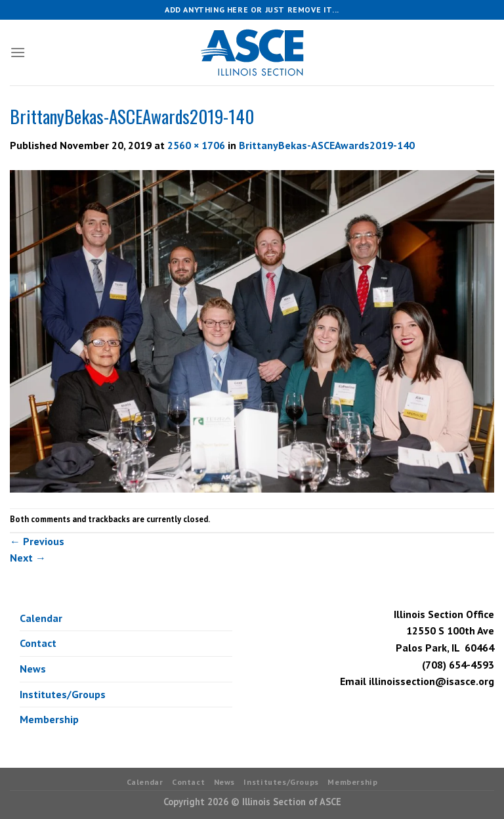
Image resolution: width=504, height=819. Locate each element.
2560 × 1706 (196, 145)
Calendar (41, 618)
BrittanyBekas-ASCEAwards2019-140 (327, 145)
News (33, 669)
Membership (49, 719)
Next (28, 558)
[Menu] (18, 52)
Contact (38, 643)
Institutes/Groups (63, 694)
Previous (37, 541)
